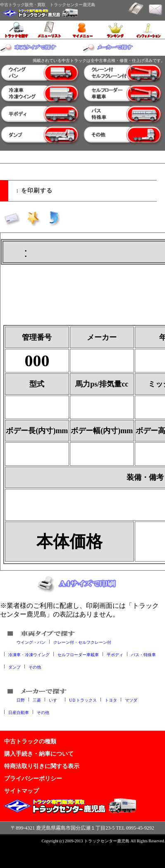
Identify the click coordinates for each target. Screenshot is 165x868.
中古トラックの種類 (30, 741)
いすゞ (55, 700)
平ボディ (115, 654)
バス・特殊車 (143, 654)
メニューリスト (50, 30)
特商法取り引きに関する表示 (42, 766)
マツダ (131, 700)
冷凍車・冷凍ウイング (29, 654)
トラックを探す (17, 30)
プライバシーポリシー (33, 778)
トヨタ (111, 700)
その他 (35, 667)
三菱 (37, 700)
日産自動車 (19, 712)
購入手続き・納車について (39, 754)
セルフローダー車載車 (78, 654)
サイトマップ (22, 791)
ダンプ (14, 667)
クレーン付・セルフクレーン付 (82, 642)
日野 (21, 700)
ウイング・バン (31, 642)
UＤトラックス (83, 700)
